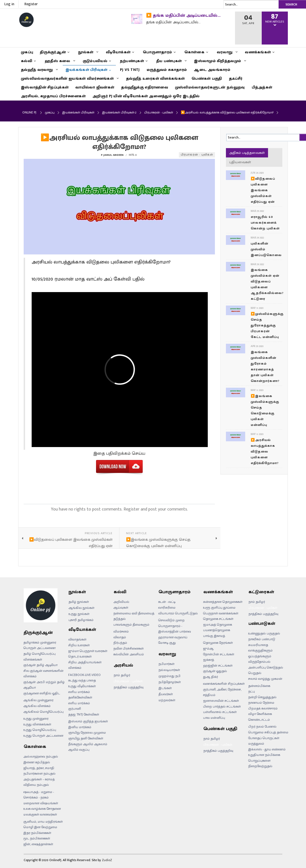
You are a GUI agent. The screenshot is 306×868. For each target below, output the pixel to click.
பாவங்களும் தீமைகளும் (131, 625)
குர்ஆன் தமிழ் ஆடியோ (40, 665)
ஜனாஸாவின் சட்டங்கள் (221, 701)
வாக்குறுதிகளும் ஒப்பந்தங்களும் (260, 653)
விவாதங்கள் (77, 639)
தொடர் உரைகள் (80, 656)
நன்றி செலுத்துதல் (262, 697)
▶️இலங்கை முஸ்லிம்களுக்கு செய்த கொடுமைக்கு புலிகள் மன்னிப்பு (265, 410)
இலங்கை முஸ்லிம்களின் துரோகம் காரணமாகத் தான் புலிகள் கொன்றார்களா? (265, 366)
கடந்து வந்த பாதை (82, 680)
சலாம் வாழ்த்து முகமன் (265, 679)
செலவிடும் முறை (171, 620)
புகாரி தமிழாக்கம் (81, 620)
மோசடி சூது (167, 643)
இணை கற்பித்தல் (37, 762)
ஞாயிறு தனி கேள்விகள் (86, 738)
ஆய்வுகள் (121, 608)
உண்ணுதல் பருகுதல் (264, 633)
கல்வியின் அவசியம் (129, 654)
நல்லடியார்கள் (169, 670)
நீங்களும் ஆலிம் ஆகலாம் (88, 744)
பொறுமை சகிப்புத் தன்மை (268, 732)
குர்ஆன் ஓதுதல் (215, 671)
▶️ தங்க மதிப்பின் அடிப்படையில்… (183, 16)
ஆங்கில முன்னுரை (38, 700)
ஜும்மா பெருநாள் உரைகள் (88, 651)
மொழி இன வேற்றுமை (40, 827)
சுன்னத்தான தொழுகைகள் (223, 602)
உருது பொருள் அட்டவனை (43, 736)
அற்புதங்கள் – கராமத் (39, 779)
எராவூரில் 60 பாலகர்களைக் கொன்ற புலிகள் (265, 223)
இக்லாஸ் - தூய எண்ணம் (267, 749)
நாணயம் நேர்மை (261, 703)
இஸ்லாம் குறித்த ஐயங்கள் (88, 721)
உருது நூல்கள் (79, 614)
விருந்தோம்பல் (259, 662)
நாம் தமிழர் (122, 675)
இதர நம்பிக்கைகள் (37, 833)
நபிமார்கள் (166, 664)
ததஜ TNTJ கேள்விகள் (84, 714)
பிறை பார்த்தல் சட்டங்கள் (222, 706)
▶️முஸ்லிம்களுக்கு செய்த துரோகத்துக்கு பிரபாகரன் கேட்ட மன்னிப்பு (267, 325)
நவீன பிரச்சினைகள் (129, 648)
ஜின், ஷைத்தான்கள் (38, 844)
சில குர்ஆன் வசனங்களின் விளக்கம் (43, 674)
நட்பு (252, 691)
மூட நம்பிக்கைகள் (37, 838)
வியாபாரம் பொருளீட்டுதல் (178, 613)
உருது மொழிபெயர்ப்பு (40, 730)
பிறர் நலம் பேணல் (262, 726)
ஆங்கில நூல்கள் (81, 608)
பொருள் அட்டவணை (39, 648)
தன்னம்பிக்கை (259, 686)
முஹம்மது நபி (170, 676)
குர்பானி (75, 709)
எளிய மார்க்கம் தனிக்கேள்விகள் (80, 695)
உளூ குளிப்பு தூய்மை (219, 608)
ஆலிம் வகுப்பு (79, 750)
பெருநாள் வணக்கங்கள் (221, 613)
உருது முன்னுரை (36, 719)
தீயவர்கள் (166, 694)
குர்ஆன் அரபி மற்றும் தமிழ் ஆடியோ (44, 685)
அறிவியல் (121, 602)
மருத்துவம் (256, 744)
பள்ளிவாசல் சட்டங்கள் (220, 712)
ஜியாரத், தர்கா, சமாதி (39, 768)
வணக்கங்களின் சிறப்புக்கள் (224, 684)
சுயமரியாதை (258, 645)
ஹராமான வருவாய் (173, 637)
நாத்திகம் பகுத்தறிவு (129, 687)
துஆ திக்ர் (211, 677)
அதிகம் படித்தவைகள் (247, 153)
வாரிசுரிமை (167, 608)
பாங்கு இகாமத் (214, 636)
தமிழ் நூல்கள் (79, 602)
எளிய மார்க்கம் (79, 703)
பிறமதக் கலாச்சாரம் (263, 708)
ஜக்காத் (209, 660)
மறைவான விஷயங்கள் (41, 803)
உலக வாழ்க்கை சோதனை (42, 809)
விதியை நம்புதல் (36, 785)
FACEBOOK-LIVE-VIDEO (84, 675)
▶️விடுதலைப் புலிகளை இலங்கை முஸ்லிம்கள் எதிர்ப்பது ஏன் (263, 190)
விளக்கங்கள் (33, 659)
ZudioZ (107, 860)
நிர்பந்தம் (120, 643)
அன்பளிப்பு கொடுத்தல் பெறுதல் (266, 670)
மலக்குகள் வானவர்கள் (40, 814)
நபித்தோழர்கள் (170, 682)
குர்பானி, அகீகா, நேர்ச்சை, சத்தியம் (222, 692)
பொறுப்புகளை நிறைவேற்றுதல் (260, 763)
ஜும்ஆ (208, 648)
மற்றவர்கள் (167, 700)
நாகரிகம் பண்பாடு (262, 639)
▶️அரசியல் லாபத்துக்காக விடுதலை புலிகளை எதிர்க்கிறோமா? (265, 451)
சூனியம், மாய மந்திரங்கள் (43, 822)
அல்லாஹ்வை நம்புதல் (41, 756)
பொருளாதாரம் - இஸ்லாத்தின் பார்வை (175, 629)
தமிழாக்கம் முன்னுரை (40, 642)
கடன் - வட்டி (167, 602)
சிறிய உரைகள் (79, 645)
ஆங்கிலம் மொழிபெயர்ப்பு (43, 712)
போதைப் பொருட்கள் (264, 738)
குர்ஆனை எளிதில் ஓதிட (42, 693)
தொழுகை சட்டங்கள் (218, 619)
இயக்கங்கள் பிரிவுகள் (78, 112)
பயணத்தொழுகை (217, 630)
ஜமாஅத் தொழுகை (218, 625)
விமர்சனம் (121, 631)
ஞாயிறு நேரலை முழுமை (87, 733)
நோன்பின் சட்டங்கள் (219, 654)
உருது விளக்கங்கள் (37, 724)
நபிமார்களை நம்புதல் (39, 773)
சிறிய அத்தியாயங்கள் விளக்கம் (85, 665)
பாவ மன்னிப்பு (214, 718)
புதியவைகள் (240, 162)
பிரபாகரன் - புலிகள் (159, 112)
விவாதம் (120, 637)
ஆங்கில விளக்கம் (37, 706)
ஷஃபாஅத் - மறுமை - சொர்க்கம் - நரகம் (39, 795)
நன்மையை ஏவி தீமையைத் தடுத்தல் (134, 616)
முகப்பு (50, 112)
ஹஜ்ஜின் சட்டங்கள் (218, 665)
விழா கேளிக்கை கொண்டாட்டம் (260, 717)
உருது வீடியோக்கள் (82, 686)
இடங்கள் (165, 688)
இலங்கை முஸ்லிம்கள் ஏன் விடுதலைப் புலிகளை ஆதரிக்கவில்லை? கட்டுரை (267, 284)
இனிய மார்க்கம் (80, 727)
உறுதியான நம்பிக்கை (264, 755)
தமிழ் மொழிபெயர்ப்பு (39, 654)
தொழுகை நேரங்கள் (218, 643)
